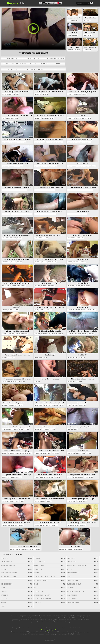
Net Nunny (44, 630)
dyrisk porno (34, 58)
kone (36, 310)
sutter (84, 94)
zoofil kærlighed (9, 577)
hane (69, 35)
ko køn (37, 501)
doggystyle (71, 118)
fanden (85, 214)
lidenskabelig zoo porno (76, 166)
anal (17, 310)
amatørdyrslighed (75, 591)
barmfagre (82, 406)
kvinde (70, 262)
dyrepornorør (72, 21)
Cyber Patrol (55, 630)
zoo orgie (88, 166)
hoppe (37, 190)
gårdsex (75, 35)
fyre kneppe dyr (74, 584)
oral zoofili (6, 214)
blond (21, 429)
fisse (36, 584)
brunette (44, 64)
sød (17, 94)
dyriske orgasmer (55, 58)
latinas (84, 262)
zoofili (37, 214)
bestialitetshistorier (15, 477)
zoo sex (12, 166)
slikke (4, 599)
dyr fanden (50, 142)
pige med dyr (14, 142)
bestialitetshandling (19, 286)
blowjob (82, 358)
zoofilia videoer (10, 64)
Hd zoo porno (39, 166)
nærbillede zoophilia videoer (77, 190)
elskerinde (46, 118)
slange (76, 358)
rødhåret (22, 382)
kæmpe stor (87, 50)
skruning (75, 406)
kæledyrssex (78, 549)
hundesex (38, 94)
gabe (94, 166)
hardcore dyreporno (9, 238)
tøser (88, 21)
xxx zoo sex (80, 118)
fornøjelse (77, 94)
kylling (70, 94)
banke (59, 64)
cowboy (70, 214)
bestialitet (12, 69)
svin (69, 429)
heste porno (12, 58)
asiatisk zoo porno (21, 334)
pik (55, 69)
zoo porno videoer (34, 69)
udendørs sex (27, 214)
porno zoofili (92, 310)
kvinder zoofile (28, 64)
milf (4, 118)
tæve (13, 94)
